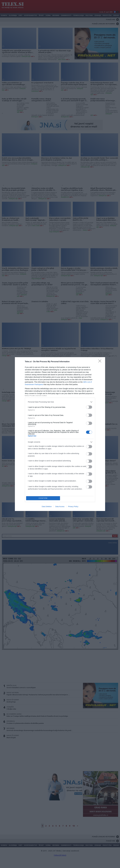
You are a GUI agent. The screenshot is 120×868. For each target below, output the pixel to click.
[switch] (89, 407)
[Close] (101, 362)
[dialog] (60, 434)
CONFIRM (43, 498)
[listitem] (60, 402)
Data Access (60, 507)
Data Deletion (47, 507)
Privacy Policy (73, 507)
